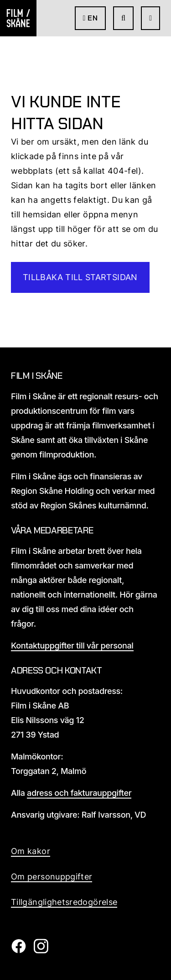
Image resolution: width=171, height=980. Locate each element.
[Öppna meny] (150, 18)
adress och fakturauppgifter (79, 793)
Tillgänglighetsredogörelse (64, 902)
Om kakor (31, 851)
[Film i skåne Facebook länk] (18, 951)
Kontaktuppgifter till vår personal (72, 646)
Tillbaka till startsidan (80, 277)
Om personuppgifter (52, 877)
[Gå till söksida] (123, 18)
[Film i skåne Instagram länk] (41, 951)
